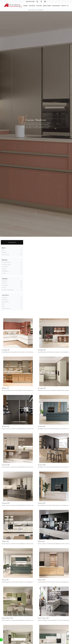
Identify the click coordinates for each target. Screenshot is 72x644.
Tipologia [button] (5, 279)
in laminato (5, 267)
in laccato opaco (6, 264)
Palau (3, 306)
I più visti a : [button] (6, 295)
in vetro (4, 273)
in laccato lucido (6, 262)
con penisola (5, 285)
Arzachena (4, 297)
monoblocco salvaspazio (8, 290)
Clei (3, 250)
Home (30, 10)
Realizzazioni (56, 6)
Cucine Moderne (40, 10)
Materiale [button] (5, 260)
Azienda (25, 6)
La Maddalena (5, 302)
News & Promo (47, 6)
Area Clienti (31, 1)
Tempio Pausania (6, 308)
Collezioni (32, 6)
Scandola (4, 252)
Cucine (34, 10)
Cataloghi (39, 6)
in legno (4, 269)
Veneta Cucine (5, 254)
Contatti (64, 6)
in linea (4, 287)
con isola (4, 283)
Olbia (3, 304)
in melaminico (5, 271)
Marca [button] (4, 248)
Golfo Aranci (5, 300)
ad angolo (4, 281)
